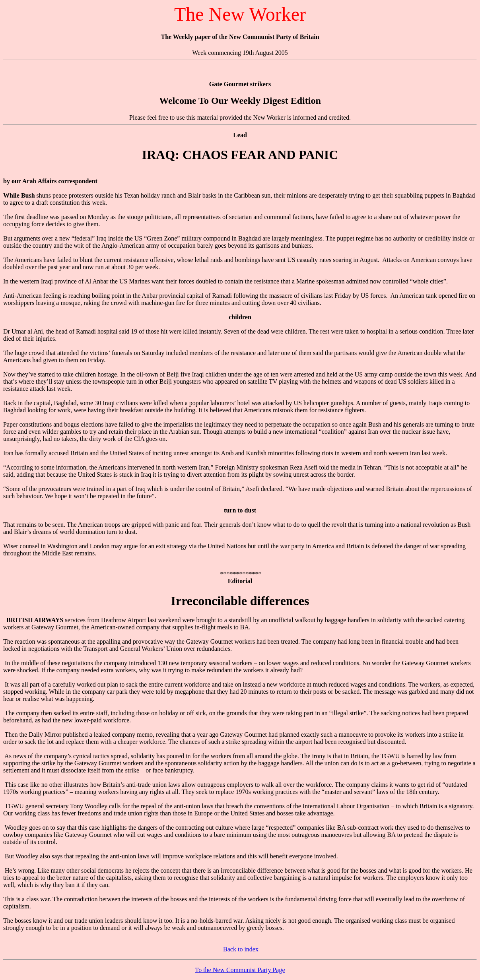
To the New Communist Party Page (240, 970)
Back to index (241, 949)
